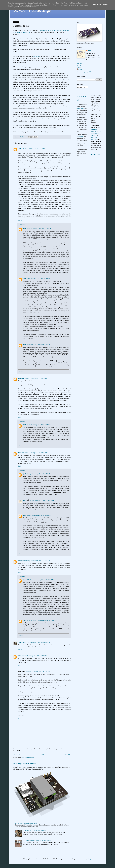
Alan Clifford (22, 642)
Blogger (90, 859)
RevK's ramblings (32, 10)
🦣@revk (79, 69)
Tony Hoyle (27, 620)
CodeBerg (79, 67)
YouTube (79, 65)
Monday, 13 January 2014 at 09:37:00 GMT (42, 580)
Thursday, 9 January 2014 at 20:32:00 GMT (34, 148)
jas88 (25, 228)
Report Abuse (95, 154)
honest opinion (81, 108)
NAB (20, 148)
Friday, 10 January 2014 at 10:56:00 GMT (37, 378)
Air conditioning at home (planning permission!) (37, 841)
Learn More (97, 5)
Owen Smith (22, 561)
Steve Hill (26, 580)
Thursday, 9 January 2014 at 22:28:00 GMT (39, 228)
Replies (22, 225)
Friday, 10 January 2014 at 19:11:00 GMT (39, 344)
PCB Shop (80, 63)
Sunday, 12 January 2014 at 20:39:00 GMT (42, 500)
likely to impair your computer (96, 133)
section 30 (36, 56)
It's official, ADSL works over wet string (35, 830)
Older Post (67, 754)
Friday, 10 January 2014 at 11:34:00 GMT (39, 425)
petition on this (39, 119)
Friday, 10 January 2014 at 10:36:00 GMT (39, 278)
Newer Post (17, 754)
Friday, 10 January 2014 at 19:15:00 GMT (38, 561)
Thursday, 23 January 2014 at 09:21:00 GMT (39, 671)
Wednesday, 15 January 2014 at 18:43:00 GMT (44, 620)
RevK (25, 500)
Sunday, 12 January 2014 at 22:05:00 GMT (39, 515)
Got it (105, 5)
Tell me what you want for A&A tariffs (26, 823)
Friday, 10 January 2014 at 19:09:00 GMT (37, 453)
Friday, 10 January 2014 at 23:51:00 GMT (39, 642)
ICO (52, 50)
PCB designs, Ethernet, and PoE (25, 764)
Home (42, 754)
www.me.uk (80, 137)
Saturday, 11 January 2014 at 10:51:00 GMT (34, 656)
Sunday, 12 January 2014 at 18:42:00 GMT (39, 474)
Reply (20, 221)
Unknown (21, 378)
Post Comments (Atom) (28, 758)
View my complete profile (84, 72)
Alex (20, 656)
